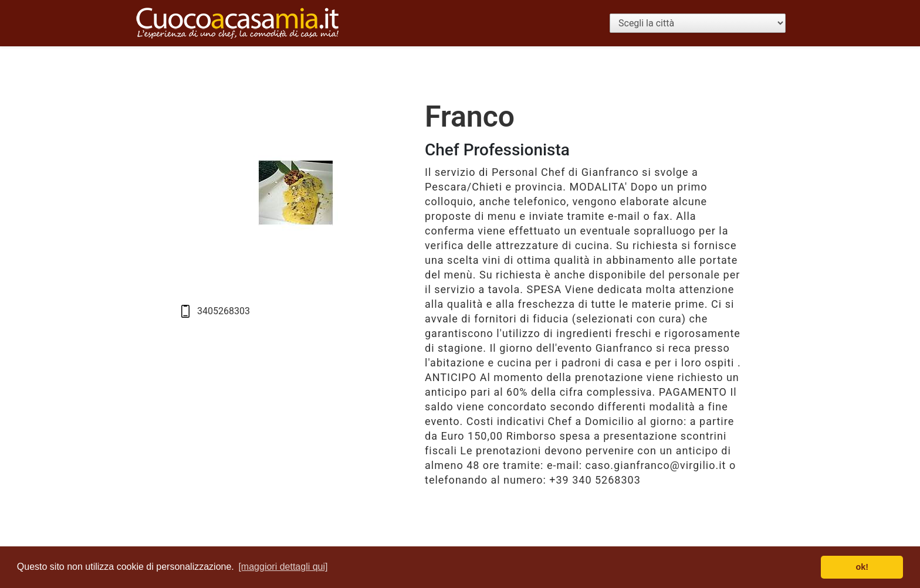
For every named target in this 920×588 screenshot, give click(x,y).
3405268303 (224, 311)
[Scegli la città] (698, 23)
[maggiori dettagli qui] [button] (283, 567)
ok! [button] (862, 567)
